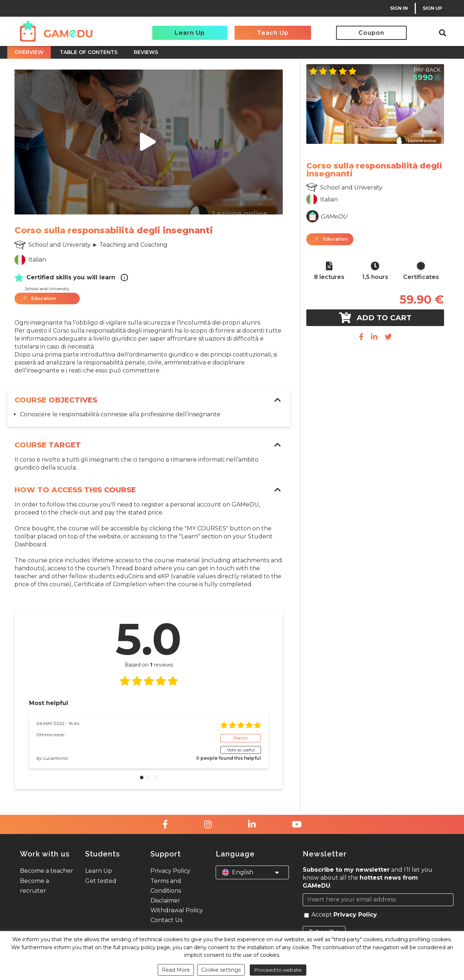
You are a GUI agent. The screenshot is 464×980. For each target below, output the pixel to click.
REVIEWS (146, 52)
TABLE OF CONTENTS (89, 52)
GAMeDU (334, 216)
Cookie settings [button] (221, 970)
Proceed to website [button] (278, 970)
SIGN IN (399, 8)
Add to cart (375, 318)
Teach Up (273, 33)
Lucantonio (55, 758)
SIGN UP (432, 8)
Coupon (371, 33)
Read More (176, 970)
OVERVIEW (29, 52)
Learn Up (190, 33)
